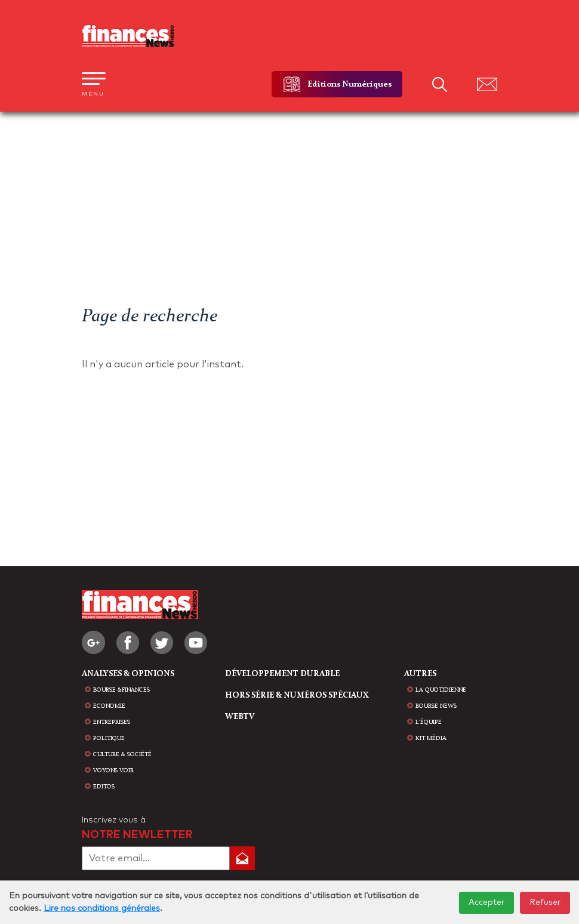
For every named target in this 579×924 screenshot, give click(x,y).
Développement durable (282, 674)
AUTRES (420, 674)
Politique (109, 738)
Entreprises (112, 722)
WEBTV (240, 717)
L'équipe (429, 722)
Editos (104, 787)
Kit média (431, 738)
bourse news (436, 706)
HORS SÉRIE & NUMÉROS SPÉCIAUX (297, 695)
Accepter (486, 902)
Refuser (545, 902)
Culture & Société (122, 754)
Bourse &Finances (121, 690)
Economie (109, 706)
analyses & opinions (128, 674)
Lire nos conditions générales (102, 908)
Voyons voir (113, 770)
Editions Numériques (349, 84)
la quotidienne (441, 690)
